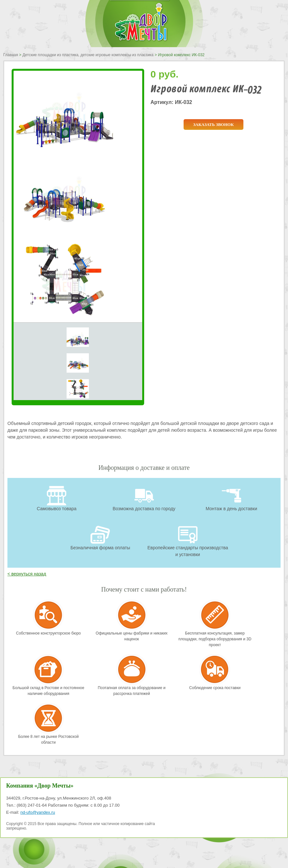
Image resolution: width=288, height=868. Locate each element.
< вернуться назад (27, 574)
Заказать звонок (213, 124)
